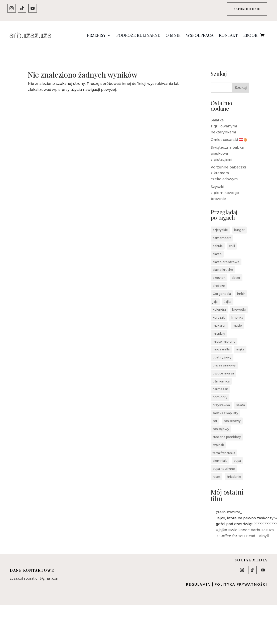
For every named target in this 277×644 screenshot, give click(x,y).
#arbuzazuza (262, 523)
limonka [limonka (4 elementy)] (237, 311)
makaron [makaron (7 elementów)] (220, 319)
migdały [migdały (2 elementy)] (219, 327)
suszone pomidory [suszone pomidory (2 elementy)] (227, 430)
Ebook (250, 35)
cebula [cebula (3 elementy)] (218, 239)
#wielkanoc (239, 523)
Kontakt (228, 35)
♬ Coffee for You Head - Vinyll (242, 529)
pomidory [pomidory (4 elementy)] (220, 390)
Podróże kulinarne (138, 35)
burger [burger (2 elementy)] (239, 223)
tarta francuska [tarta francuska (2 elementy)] (224, 446)
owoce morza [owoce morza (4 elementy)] (223, 367)
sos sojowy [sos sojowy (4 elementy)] (221, 422)
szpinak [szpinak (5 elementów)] (218, 438)
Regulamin (198, 578)
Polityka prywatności (241, 578)
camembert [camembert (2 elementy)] (222, 231)
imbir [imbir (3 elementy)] (241, 287)
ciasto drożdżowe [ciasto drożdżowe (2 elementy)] (226, 255)
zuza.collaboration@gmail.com (35, 572)
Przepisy (96, 35)
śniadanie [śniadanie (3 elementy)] (234, 470)
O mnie (173, 35)
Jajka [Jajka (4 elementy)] (228, 295)
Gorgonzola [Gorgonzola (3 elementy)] (222, 287)
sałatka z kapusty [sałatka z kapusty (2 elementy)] (225, 406)
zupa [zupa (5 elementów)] (237, 454)
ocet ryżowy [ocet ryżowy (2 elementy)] (222, 351)
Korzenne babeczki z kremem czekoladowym (228, 166)
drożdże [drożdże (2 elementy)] (219, 279)
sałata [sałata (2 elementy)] (241, 398)
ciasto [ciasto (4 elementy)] (217, 247)
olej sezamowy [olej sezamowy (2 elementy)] (224, 359)
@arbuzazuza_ (229, 505)
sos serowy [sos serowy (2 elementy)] (232, 414)
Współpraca (200, 35)
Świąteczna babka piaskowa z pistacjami (227, 147)
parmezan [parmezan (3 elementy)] (220, 382)
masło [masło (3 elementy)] (237, 319)
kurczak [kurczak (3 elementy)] (219, 311)
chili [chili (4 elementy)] (232, 239)
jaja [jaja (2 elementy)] (215, 295)
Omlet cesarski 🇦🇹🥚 (229, 133)
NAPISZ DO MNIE (241, 10)
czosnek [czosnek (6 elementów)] (219, 271)
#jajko (222, 523)
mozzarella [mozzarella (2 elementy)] (221, 343)
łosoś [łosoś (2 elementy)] (217, 470)
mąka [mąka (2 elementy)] (240, 343)
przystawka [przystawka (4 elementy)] (221, 398)
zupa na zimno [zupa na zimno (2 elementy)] (224, 462)
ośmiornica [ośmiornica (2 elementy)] (221, 375)
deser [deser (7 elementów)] (236, 271)
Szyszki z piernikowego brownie (225, 186)
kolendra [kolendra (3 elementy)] (219, 303)
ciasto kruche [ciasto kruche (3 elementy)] (223, 263)
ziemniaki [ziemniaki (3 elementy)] (220, 454)
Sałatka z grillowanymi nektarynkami (224, 119)
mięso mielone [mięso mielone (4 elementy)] (224, 335)
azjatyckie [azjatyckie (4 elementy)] (220, 223)
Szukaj (241, 81)
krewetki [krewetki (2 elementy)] (239, 303)
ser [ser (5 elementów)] (215, 414)
